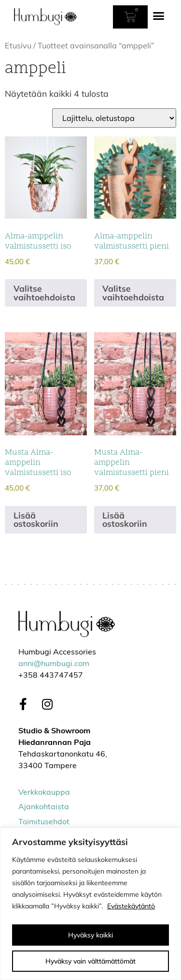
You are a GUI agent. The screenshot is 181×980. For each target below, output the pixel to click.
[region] (90, 904)
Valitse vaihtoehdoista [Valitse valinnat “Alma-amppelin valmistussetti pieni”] (133, 293)
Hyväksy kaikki (90, 935)
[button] (159, 16)
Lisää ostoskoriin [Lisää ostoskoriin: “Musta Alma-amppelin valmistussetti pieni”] (125, 520)
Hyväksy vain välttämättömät (90, 961)
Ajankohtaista (44, 807)
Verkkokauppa (44, 793)
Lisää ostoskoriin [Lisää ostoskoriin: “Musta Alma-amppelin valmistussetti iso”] (36, 520)
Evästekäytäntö (131, 906)
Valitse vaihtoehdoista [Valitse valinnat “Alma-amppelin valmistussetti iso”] (44, 293)
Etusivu (18, 45)
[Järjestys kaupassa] (114, 118)
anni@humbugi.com (54, 664)
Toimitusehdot (44, 822)
